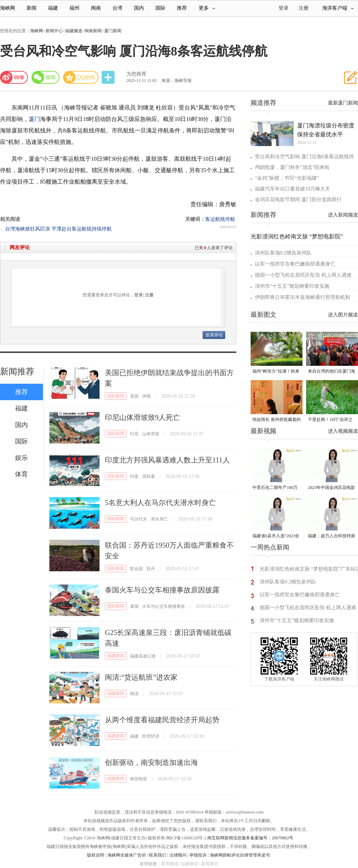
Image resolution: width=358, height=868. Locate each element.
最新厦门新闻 (343, 103)
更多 (207, 8)
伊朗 (146, 396)
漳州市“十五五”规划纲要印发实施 (292, 286)
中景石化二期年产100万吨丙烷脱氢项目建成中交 (276, 488)
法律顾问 (178, 855)
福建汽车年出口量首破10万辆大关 (292, 189)
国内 (139, 8)
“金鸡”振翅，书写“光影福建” (287, 178)
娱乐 (21, 458)
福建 (53, 8)
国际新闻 (116, 396)
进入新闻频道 (343, 215)
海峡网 (8, 8)
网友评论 (20, 248)
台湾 (117, 8)
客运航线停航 (220, 219)
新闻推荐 (17, 372)
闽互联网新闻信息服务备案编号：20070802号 (250, 838)
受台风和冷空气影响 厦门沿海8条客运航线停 (304, 157)
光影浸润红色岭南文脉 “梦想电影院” (297, 236)
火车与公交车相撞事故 (164, 606)
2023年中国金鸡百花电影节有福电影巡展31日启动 (332, 488)
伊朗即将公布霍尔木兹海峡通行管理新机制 (303, 297)
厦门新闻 (113, 31)
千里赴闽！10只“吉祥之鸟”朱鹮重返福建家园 (330, 420)
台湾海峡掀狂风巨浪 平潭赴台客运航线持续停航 (58, 229)
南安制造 (139, 779)
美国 (134, 396)
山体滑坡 (151, 434)
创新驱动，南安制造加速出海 (151, 762)
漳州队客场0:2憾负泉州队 (283, 253)
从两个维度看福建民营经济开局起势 (162, 720)
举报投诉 (198, 855)
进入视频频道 (343, 431)
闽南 (96, 8)
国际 (160, 8)
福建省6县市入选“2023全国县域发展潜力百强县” (276, 536)
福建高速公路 (143, 656)
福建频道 (74, 31)
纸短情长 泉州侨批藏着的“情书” (277, 420)
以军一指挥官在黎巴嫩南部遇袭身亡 (295, 264)
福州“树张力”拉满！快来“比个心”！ (276, 372)
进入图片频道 (343, 315)
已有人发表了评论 (214, 248)
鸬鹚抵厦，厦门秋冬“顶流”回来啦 (292, 167)
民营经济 (151, 736)
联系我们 (158, 855)
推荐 (182, 8)
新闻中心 (54, 31)
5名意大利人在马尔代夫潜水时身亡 (160, 503)
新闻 (32, 8)
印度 (134, 476)
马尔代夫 (139, 519)
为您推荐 (136, 74)
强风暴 (149, 476)
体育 (21, 474)
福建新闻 (116, 656)
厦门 (34, 119)
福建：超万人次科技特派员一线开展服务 (332, 536)
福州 (74, 8)
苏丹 (151, 569)
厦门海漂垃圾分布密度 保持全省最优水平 (326, 130)
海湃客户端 (338, 8)
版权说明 (96, 855)
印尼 (134, 434)
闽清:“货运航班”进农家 (141, 677)
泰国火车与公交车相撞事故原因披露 (162, 590)
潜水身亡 (159, 519)
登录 (139, 295)
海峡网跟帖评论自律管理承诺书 (240, 855)
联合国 (136, 569)
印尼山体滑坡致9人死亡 (142, 417)
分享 (109, 77)
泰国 (134, 606)
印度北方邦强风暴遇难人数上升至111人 (167, 460)
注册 (304, 8)
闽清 (134, 694)
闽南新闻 (93, 31)
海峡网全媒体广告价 (127, 855)
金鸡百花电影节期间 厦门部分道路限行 (298, 200)
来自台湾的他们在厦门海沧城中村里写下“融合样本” (332, 372)
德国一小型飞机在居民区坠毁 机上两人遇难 (303, 275)
